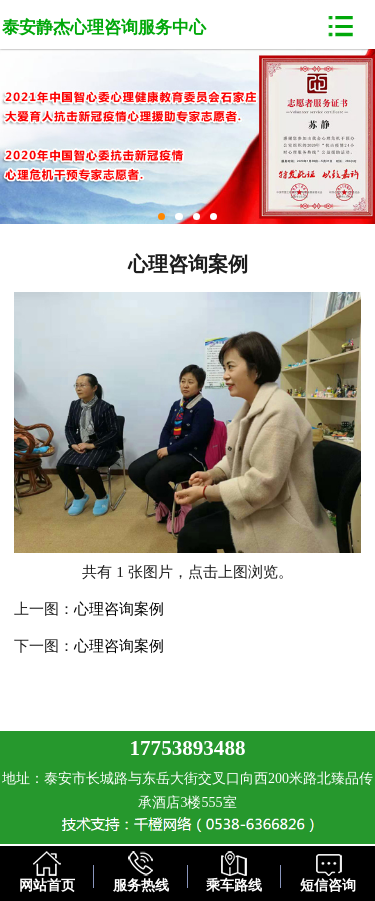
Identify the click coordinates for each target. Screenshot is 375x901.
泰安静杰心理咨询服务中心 (104, 27)
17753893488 (188, 748)
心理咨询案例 (119, 608)
